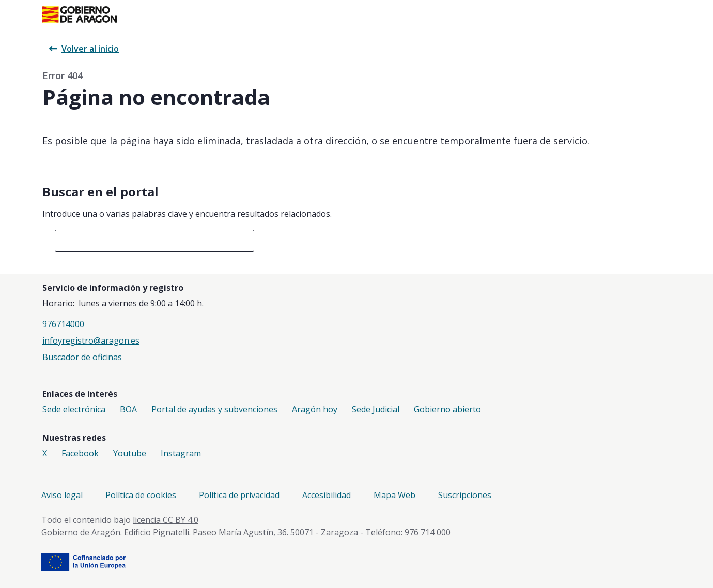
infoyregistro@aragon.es (91, 341)
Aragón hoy (315, 409)
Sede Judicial (376, 409)
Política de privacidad (239, 495)
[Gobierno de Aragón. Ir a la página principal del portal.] (80, 14)
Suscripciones (465, 495)
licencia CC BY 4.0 (166, 520)
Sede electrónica (74, 409)
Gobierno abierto (447, 409)
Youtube (130, 453)
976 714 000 (428, 532)
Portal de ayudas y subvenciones (214, 409)
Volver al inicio (84, 49)
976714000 (63, 324)
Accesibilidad (327, 495)
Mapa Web (394, 495)
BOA (128, 409)
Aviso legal (62, 495)
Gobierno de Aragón (81, 532)
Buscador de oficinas (82, 357)
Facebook (80, 453)
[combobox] (154, 241)
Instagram (181, 453)
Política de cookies (141, 495)
